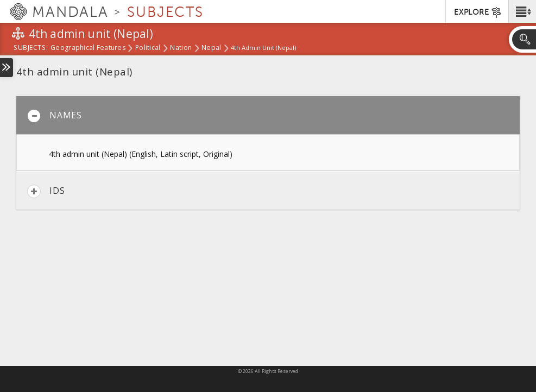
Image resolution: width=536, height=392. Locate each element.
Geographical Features (88, 48)
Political (148, 48)
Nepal (211, 48)
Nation (181, 48)
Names (55, 116)
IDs (46, 191)
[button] (522, 11)
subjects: (31, 48)
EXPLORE (478, 12)
